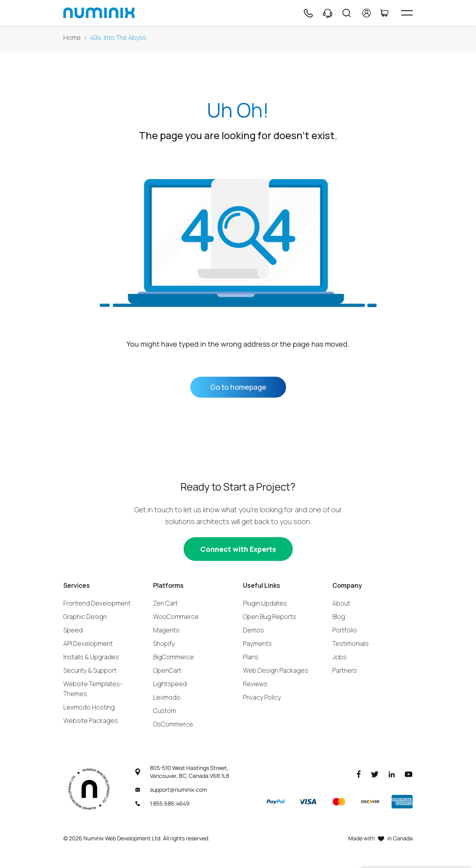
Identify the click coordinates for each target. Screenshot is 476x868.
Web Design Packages (276, 670)
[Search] (347, 13)
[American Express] (402, 802)
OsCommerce (173, 724)
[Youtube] (409, 774)
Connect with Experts (238, 549)
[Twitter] (375, 774)
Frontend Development (97, 603)
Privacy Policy (262, 697)
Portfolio (345, 630)
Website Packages (91, 721)
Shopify (164, 643)
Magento (166, 630)
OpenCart (167, 670)
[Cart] (384, 13)
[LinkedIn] (392, 774)
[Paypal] (276, 802)
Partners (345, 670)
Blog (339, 617)
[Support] (328, 13)
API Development (88, 643)
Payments (257, 643)
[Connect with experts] (238, 549)
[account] (367, 13)
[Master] (339, 802)
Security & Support (90, 670)
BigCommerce (174, 657)
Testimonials (351, 643)
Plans (251, 657)
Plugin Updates (265, 603)
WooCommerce (176, 617)
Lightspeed (170, 684)
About (341, 603)
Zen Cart (165, 603)
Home (72, 38)
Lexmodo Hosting (89, 707)
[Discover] (370, 802)
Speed (73, 630)
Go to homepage (238, 387)
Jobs (339, 657)
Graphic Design (85, 617)
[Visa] (307, 802)
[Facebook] (359, 774)
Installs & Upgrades (91, 657)
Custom (165, 711)
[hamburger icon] (407, 13)
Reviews (255, 684)
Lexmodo (167, 697)
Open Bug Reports (269, 617)
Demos (253, 630)
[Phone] (308, 13)
